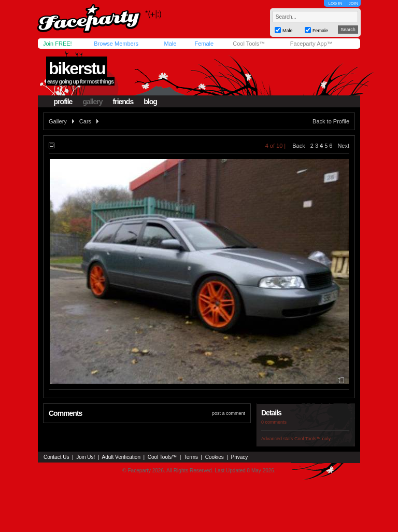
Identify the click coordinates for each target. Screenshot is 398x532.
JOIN (353, 3)
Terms (191, 457)
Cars (85, 121)
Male (170, 44)
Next (343, 146)
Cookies (215, 457)
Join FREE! (58, 44)
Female (204, 44)
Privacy (240, 457)
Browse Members (116, 44)
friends (123, 102)
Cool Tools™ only (312, 439)
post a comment (229, 413)
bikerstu (77, 68)
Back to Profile (331, 121)
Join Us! (86, 457)
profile (63, 102)
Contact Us (56, 457)
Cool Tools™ (249, 44)
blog (150, 102)
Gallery (58, 121)
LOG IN (335, 3)
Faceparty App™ (311, 44)
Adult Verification (121, 457)
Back (298, 146)
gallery (92, 102)
